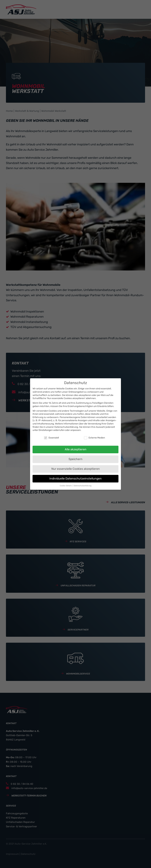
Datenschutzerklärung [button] (83, 486)
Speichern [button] (75, 459)
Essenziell (51, 438)
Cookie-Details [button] (66, 486)
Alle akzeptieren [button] (76, 449)
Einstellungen (46, 430)
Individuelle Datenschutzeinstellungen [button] (75, 479)
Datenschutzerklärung (66, 427)
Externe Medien (94, 438)
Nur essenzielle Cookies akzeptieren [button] (76, 469)
